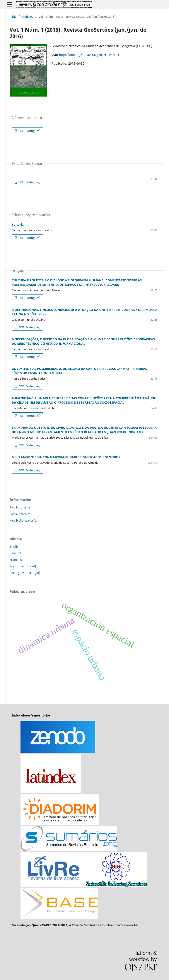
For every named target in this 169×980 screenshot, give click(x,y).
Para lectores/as (20, 507)
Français (16, 560)
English (15, 547)
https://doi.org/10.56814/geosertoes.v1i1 (89, 55)
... (13, 173)
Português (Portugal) (25, 573)
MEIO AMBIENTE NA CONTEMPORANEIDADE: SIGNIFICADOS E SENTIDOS (66, 457)
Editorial (18, 225)
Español (15, 553)
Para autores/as (20, 514)
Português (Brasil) (23, 566)
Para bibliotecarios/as (24, 520)
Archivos (28, 17)
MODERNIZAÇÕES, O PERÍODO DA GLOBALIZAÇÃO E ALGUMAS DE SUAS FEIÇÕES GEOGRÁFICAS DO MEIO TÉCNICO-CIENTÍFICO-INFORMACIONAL (83, 341)
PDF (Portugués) (29, 131)
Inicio (13, 17)
